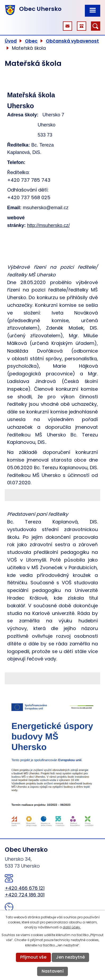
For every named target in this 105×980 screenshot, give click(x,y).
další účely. (72, 927)
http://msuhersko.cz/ (48, 225)
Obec (31, 41)
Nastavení (53, 971)
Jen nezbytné (70, 957)
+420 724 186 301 (25, 895)
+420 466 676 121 (25, 888)
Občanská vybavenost (72, 41)
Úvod (11, 41)
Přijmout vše (33, 957)
